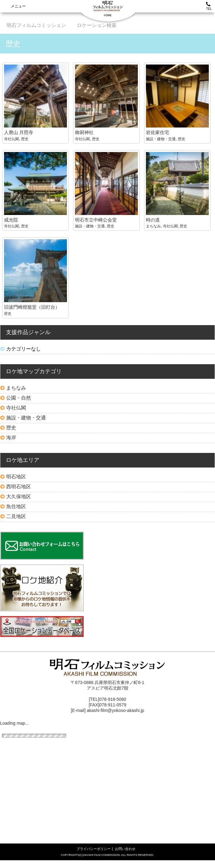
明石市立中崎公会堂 (96, 220)
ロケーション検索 (97, 25)
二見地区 (16, 516)
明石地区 (16, 477)
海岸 (11, 438)
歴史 (25, 139)
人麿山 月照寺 (19, 132)
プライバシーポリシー (94, 849)
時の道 (153, 220)
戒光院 (11, 220)
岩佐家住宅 (158, 132)
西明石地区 (19, 487)
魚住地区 (16, 506)
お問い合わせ (125, 849)
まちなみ (153, 226)
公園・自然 (19, 398)
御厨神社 (84, 132)
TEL (209, 6)
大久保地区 (19, 497)
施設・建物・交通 (161, 139)
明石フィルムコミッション (36, 25)
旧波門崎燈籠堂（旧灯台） (32, 307)
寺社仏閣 (11, 139)
